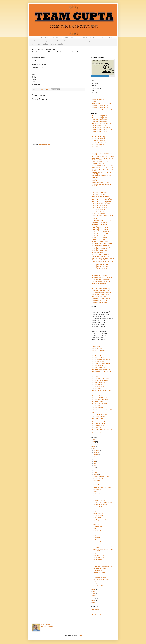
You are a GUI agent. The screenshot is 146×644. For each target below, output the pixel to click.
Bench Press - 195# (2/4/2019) (100, 120)
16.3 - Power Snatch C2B (98, 352)
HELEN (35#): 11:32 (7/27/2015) (100, 234)
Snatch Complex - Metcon (100, 577)
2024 (94, 444)
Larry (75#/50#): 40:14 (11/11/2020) (101, 162)
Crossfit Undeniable (97, 615)
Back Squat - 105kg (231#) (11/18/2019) (102, 129)
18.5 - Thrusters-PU (97, 375)
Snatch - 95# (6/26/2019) (98, 100)
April (95, 468)
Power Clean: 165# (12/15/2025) (100, 287)
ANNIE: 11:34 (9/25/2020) (99, 194)
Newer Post (35, 142)
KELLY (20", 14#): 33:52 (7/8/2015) (101, 255)
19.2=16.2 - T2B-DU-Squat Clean (100, 379)
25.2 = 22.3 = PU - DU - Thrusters (100, 424)
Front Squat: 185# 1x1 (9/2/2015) (100, 276)
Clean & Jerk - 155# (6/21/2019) (100, 105)
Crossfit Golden (96, 609)
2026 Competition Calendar (53, 38)
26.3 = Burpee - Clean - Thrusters (100, 433)
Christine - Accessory (99, 513)
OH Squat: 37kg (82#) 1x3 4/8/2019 (101, 281)
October (96, 455)
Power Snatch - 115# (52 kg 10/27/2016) (102, 103)
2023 (94, 446)
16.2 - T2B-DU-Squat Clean (99, 350)
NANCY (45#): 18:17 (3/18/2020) (100, 267)
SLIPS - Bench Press (99, 558)
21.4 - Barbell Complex (98, 402)
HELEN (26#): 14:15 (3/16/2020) (100, 230)
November (97, 452)
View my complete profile (47, 627)
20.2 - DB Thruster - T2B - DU (99, 388)
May (95, 466)
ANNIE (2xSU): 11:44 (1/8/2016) (100, 192)
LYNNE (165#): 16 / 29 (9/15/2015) (101, 257)
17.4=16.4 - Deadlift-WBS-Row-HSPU (101, 363)
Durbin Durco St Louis (99, 531)
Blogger (80, 636)
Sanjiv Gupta (46, 624)
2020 (94, 591)
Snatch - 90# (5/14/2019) (98, 101)
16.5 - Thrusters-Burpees (98, 356)
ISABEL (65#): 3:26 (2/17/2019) (100, 241)
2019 (94, 594)
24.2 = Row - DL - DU (97, 418)
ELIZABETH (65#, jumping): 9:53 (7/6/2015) (103, 215)
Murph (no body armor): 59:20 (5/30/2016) (103, 167)
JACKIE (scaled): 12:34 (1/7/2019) (101, 245)
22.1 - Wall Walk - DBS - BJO (99, 404)
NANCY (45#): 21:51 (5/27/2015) (100, 265)
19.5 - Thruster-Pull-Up (98, 384)
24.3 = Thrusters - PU (97, 420)
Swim (95, 483)
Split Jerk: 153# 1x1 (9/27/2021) (100, 297)
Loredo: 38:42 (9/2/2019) (98, 164)
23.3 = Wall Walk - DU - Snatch (100, 414)
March (95, 470)
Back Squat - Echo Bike (99, 500)
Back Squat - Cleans (99, 555)
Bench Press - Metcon (99, 586)
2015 (94, 602)
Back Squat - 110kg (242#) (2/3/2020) (101, 127)
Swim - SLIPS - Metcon (99, 507)
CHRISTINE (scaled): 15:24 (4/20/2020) (102, 204)
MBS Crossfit (95, 613)
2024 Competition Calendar (90, 38)
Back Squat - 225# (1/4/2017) (99, 131)
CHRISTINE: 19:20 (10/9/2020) (100, 208)
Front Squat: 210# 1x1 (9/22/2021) (101, 279)
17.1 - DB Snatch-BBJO (98, 358)
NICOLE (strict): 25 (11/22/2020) (100, 269)
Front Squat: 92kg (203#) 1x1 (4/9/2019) (102, 278)
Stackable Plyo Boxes (99, 478)
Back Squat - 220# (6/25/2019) (100, 133)
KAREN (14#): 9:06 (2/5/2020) (100, 251)
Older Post (82, 142)
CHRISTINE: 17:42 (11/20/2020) (100, 206)
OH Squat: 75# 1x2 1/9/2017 (99, 283)
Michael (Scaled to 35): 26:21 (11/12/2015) (103, 166)
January (96, 474)
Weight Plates (48, 41)
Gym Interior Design (98, 489)
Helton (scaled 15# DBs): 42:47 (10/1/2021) (103, 157)
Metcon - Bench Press (99, 485)
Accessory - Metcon (98, 544)
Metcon (95, 492)
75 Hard (95, 584)
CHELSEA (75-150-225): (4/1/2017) (101, 198)
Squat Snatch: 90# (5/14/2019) (100, 302)
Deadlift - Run (97, 522)
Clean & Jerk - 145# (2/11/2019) (100, 107)
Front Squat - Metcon (99, 533)
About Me (40, 38)
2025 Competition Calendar (72, 38)
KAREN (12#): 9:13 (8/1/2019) (100, 249)
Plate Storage (97, 537)
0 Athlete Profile (96, 346)
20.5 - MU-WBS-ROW (98, 394)
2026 (94, 440)
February (96, 472)
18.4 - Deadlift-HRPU (97, 373)
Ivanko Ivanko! (97, 542)
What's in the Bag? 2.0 (108, 38)
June (95, 463)
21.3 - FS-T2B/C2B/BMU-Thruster (101, 400)
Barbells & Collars (36, 41)
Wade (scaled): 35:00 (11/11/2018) (101, 182)
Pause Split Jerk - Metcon (100, 568)
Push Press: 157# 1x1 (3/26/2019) (101, 291)
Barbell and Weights (98, 516)
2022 (94, 448)
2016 (94, 600)
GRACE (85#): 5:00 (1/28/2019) (100, 222)
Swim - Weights (97, 518)
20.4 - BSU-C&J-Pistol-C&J (99, 392)
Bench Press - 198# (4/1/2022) (100, 118)
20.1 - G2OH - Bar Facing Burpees (101, 386)
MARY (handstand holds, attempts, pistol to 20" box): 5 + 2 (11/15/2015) (103, 259)
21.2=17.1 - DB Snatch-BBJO (99, 398)
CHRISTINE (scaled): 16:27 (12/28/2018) (102, 202)
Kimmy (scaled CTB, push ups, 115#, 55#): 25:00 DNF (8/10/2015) (103, 159)
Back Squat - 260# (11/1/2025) (100, 125)
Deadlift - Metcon (98, 560)
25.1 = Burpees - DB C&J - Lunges (101, 422)
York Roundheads (98, 571)
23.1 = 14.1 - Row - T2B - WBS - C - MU (102, 409)
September (97, 457)
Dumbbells (58, 41)
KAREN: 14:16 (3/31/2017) (99, 253)
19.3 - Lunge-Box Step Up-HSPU (100, 381)
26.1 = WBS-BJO (96, 428)
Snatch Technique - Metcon (100, 505)
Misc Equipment (97, 481)
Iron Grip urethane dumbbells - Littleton (103, 502)
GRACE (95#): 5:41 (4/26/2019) (100, 224)
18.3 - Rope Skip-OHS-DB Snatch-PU (101, 371)
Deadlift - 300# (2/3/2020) (98, 141)
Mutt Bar (96, 498)
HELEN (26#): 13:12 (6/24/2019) (100, 228)
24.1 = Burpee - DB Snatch (99, 416)
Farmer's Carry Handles (99, 573)
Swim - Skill (96, 524)
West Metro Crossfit (97, 611)
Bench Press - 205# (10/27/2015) (100, 116)
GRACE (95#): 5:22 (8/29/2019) (100, 226)
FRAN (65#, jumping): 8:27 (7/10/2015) (102, 220)
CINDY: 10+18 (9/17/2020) (99, 211)
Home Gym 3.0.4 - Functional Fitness (95, 41)
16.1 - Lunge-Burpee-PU (98, 348)
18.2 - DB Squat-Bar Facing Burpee (101, 369)
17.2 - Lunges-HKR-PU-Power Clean (101, 360)
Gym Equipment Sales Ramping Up (102, 520)
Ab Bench (96, 540)
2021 (94, 589)
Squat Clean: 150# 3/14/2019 (99, 300)
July (95, 461)
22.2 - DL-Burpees (97, 405)
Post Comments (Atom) (45, 145)
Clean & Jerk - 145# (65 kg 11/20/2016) (102, 109)
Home (32, 38)
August (96, 459)
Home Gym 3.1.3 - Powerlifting (40, 44)
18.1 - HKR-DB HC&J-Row (99, 367)
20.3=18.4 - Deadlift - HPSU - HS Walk (102, 390)
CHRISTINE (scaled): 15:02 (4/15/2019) (102, 200)
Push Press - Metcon (99, 526)
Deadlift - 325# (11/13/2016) (99, 143)
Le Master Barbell (98, 564)
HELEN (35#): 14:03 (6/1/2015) (100, 236)
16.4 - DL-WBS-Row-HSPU (99, 354)
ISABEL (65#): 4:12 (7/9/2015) (100, 239)
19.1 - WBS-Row (96, 377)
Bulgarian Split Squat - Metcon (101, 476)
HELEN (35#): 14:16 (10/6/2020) (100, 237)
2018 (94, 596)
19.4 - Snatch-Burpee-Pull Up (99, 383)
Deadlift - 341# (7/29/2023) (99, 139)
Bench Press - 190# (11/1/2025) (100, 122)
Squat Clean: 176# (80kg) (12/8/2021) (101, 298)
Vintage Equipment (69, 41)
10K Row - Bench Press (99, 509)
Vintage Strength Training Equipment (103, 566)
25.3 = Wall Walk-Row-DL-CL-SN (100, 426)
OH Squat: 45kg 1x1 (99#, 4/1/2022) (101, 285)
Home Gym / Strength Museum (101, 579)
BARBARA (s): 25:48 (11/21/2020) (101, 196)
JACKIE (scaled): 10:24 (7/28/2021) (101, 247)
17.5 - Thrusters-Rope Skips (99, 365)
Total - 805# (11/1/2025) (98, 145)
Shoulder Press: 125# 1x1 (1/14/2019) (102, 293)
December (97, 450)
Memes (80, 41)
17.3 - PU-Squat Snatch (98, 362)
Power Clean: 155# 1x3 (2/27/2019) (101, 289)
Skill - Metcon (97, 494)
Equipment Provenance (99, 496)
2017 (94, 598)
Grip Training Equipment (58, 44)
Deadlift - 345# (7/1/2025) (98, 137)
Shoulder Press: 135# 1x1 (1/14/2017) (102, 295)
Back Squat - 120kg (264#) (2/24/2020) (102, 124)
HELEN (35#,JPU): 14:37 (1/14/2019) (101, 232)
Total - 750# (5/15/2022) (98, 146)
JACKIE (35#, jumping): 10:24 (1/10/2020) (102, 243)
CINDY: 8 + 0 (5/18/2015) (98, 209)
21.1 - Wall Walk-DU (97, 396)
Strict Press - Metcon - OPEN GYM (102, 487)
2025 (94, 442)
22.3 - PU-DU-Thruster (98, 407)
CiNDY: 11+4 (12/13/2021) (99, 213)
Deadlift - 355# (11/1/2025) (99, 135)
